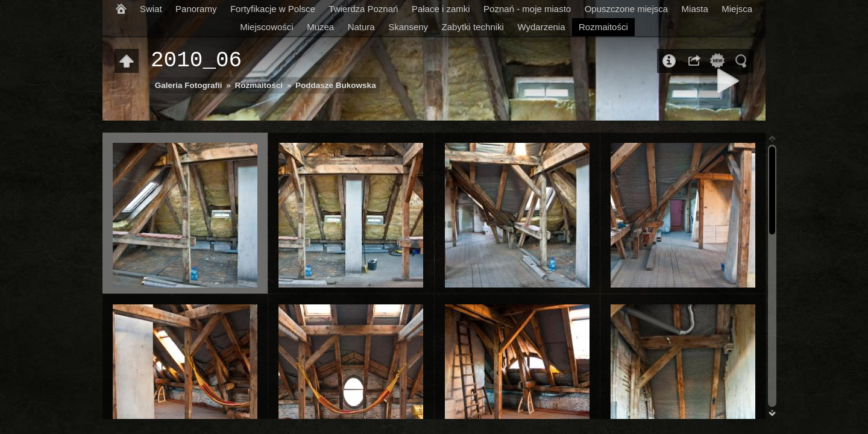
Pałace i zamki (441, 9)
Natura (361, 27)
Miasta (695, 9)
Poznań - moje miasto (527, 9)
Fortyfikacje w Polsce (273, 9)
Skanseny (408, 27)
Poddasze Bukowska (336, 85)
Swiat (151, 9)
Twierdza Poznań (363, 9)
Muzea (320, 27)
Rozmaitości (603, 27)
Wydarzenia (541, 27)
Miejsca (737, 9)
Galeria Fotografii (189, 85)
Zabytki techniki (473, 27)
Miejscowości (266, 27)
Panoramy (196, 9)
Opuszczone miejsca (626, 9)
